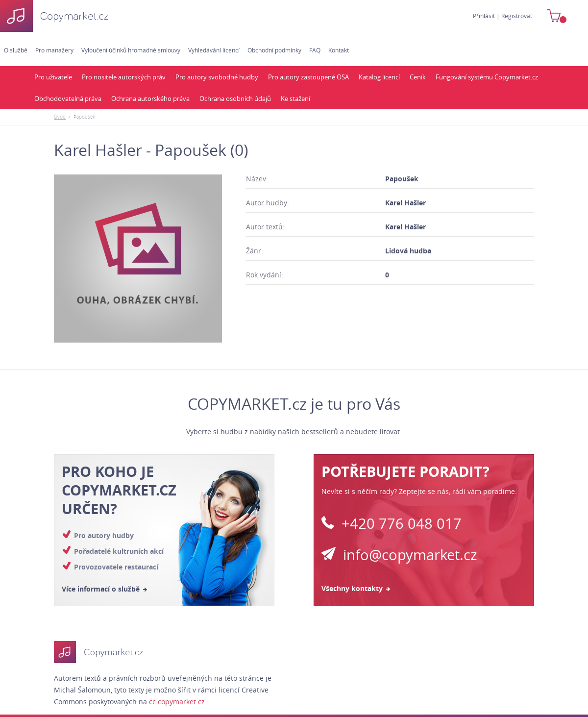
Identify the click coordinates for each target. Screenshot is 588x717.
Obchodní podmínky (274, 50)
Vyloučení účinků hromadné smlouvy (131, 50)
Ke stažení (295, 99)
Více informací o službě (104, 589)
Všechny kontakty (356, 588)
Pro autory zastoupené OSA (308, 77)
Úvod (60, 117)
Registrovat (517, 16)
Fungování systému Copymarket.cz (487, 77)
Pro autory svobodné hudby (217, 77)
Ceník (418, 77)
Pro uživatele (53, 77)
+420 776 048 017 (392, 523)
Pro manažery (54, 50)
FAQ (315, 50)
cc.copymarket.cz (177, 702)
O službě (16, 50)
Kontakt (339, 50)
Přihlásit (484, 16)
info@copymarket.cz (399, 555)
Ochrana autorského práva (150, 99)
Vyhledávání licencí (214, 50)
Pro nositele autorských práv (124, 77)
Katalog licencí (379, 77)
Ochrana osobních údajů (235, 99)
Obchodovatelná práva (68, 99)
